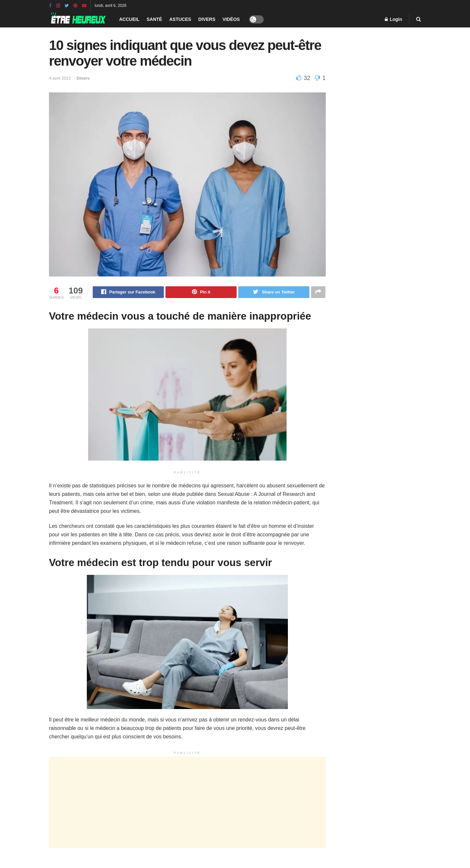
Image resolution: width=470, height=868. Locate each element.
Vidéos (231, 19)
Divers (207, 19)
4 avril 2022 (60, 78)
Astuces (180, 19)
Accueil (129, 19)
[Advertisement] (187, 803)
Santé (154, 19)
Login (393, 19)
